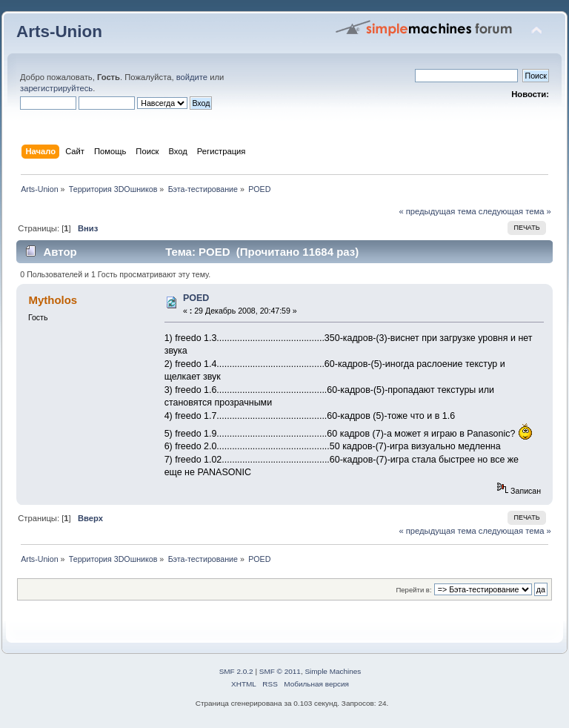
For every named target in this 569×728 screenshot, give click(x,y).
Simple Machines (333, 671)
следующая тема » (515, 211)
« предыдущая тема (437, 211)
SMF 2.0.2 (236, 671)
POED (196, 298)
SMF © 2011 (280, 671)
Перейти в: (413, 590)
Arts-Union (59, 32)
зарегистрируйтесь (56, 88)
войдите (192, 77)
